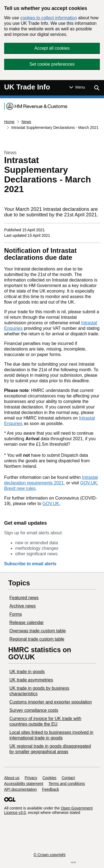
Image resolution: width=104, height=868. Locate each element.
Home (9, 122)
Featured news (24, 598)
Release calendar (27, 623)
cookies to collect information (48, 18)
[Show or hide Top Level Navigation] (77, 87)
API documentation (20, 789)
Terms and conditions (67, 784)
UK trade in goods (27, 672)
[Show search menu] (97, 88)
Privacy (31, 778)
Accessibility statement (24, 784)
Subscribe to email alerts (30, 564)
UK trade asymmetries (31, 680)
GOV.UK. (51, 504)
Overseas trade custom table (38, 631)
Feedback (50, 789)
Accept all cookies (52, 48)
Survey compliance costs (34, 710)
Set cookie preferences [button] (52, 64)
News (26, 122)
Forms (16, 614)
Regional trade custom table (37, 639)
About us (12, 778)
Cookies (50, 778)
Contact (68, 778)
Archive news (22, 606)
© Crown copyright (50, 855)
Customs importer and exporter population (51, 702)
